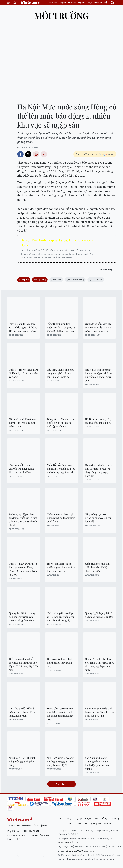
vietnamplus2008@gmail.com (79, 851)
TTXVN (71, 824)
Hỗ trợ (104, 818)
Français (72, 3)
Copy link (44, 154)
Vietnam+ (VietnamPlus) (31, 3)
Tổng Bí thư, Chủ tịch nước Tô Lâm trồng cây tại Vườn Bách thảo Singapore (61, 327)
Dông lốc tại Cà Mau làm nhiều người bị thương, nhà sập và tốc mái (60, 423)
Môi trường (61, 15)
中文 (90, 3)
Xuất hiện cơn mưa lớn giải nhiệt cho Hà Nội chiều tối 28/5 (97, 567)
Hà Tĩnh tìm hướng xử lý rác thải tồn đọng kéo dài (99, 421)
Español (82, 3)
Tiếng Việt (53, 3)
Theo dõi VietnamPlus (87, 154)
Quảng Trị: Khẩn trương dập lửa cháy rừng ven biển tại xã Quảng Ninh (22, 617)
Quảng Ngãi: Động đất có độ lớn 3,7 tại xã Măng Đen (99, 615)
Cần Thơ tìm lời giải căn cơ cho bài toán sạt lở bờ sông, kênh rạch (22, 712)
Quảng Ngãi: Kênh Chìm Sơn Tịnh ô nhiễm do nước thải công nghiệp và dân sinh (99, 664)
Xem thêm (62, 784)
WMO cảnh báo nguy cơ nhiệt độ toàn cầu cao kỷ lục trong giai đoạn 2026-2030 (61, 714)
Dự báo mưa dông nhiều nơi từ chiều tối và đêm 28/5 (60, 663)
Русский (98, 3)
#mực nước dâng (75, 280)
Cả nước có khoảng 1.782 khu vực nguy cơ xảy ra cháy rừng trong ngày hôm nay (98, 470)
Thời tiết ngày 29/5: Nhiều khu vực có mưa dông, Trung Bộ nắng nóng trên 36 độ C (23, 569)
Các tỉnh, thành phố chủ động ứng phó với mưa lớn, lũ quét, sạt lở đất (60, 373)
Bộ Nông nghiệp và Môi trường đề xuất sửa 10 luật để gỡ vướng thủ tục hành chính (23, 520)
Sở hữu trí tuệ (65, 818)
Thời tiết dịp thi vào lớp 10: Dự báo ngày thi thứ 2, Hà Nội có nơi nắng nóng (23, 327)
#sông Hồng (40, 280)
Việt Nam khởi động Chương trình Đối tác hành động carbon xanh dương (98, 763)
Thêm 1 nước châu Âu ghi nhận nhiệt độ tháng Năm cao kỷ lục (61, 518)
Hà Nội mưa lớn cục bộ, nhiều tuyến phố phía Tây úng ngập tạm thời (61, 567)
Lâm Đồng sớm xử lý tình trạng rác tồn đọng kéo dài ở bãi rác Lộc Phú (99, 712)
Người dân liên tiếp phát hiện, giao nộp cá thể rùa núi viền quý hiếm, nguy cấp (99, 375)
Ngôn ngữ (115, 818)
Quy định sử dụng (83, 818)
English (63, 3)
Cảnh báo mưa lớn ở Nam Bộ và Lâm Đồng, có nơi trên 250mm (23, 423)
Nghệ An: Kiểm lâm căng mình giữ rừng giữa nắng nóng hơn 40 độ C (61, 761)
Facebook (20, 154)
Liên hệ (108, 824)
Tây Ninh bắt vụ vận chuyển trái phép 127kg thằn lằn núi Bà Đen (21, 469)
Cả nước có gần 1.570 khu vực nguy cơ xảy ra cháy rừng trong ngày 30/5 (99, 327)
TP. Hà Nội (96, 280)
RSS (96, 818)
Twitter (28, 154)
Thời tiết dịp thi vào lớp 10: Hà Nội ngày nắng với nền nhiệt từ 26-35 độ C (60, 617)
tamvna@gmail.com (68, 842)
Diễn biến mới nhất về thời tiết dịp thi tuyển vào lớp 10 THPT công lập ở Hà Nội (23, 664)
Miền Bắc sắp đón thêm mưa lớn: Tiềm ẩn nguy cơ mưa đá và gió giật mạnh (61, 469)
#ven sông (56, 280)
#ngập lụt (24, 280)
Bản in (36, 154)
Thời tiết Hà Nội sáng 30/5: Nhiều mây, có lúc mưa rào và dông (23, 373)
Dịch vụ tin (82, 824)
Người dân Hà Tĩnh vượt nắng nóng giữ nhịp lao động (22, 761)
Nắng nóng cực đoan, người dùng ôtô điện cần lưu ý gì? (98, 518)
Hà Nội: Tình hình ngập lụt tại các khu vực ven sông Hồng (57, 243)
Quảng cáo (96, 824)
